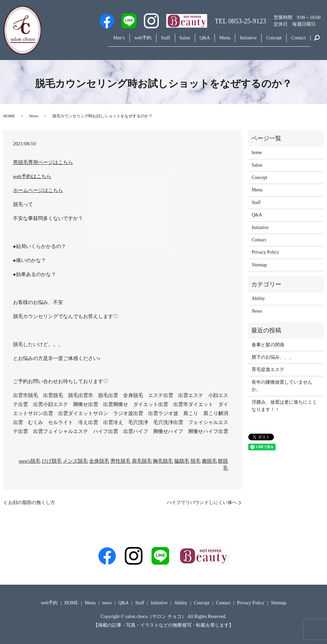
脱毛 (196, 461)
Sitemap (259, 265)
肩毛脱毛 (142, 461)
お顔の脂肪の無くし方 (32, 502)
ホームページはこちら (38, 190)
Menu (212, 41)
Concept (269, 41)
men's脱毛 (30, 461)
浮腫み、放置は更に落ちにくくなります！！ (284, 406)
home (257, 152)
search (317, 41)
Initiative (239, 41)
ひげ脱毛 (52, 461)
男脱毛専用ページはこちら (43, 162)
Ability (258, 298)
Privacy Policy (265, 252)
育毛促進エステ (268, 369)
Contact (297, 41)
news (107, 603)
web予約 (116, 41)
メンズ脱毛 (75, 461)
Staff (142, 41)
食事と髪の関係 (268, 345)
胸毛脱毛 (163, 461)
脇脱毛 (182, 461)
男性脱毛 (120, 461)
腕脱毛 (209, 461)
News (34, 116)
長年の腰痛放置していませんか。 (282, 386)
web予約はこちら (32, 176)
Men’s (89, 41)
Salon (165, 41)
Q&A (189, 41)
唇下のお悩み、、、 (273, 357)
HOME (9, 116)
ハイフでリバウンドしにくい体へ (202, 502)
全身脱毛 (99, 461)
